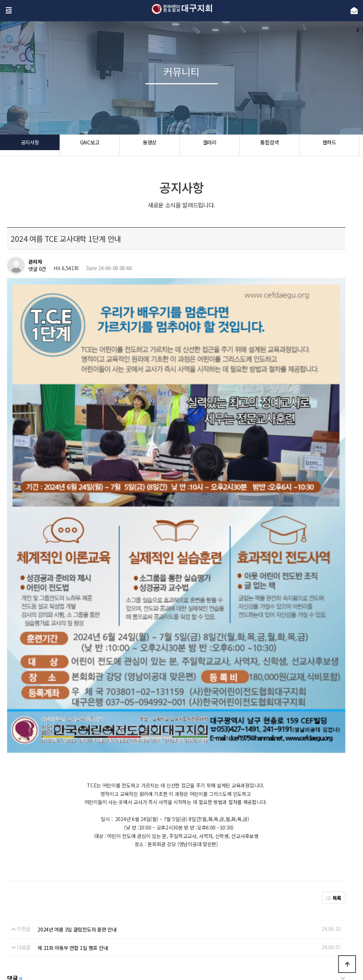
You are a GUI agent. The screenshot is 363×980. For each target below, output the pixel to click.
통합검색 (269, 145)
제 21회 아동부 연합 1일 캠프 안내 (73, 771)
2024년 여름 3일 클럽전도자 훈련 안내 (77, 753)
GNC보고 (90, 145)
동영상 (149, 145)
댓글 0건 (37, 269)
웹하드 (329, 145)
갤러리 (209, 145)
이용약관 (191, 931)
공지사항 (30, 145)
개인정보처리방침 (157, 931)
